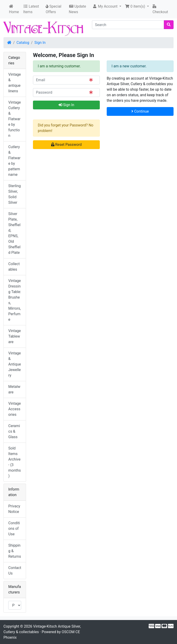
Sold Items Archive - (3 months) (15, 462)
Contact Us (15, 571)
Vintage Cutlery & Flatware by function (15, 119)
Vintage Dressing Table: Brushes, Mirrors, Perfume (15, 300)
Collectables (14, 267)
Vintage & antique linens (15, 83)
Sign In (40, 43)
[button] (107, 6)
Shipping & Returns (15, 551)
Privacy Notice (14, 509)
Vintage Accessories (15, 409)
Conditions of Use (14, 529)
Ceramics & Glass (14, 431)
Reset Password (66, 145)
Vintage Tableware (15, 336)
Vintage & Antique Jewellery (15, 364)
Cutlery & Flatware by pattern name (14, 161)
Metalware (14, 389)
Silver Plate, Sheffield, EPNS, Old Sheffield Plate (14, 233)
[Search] (128, 25)
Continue (140, 111)
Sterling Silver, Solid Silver (15, 194)
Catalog (23, 43)
